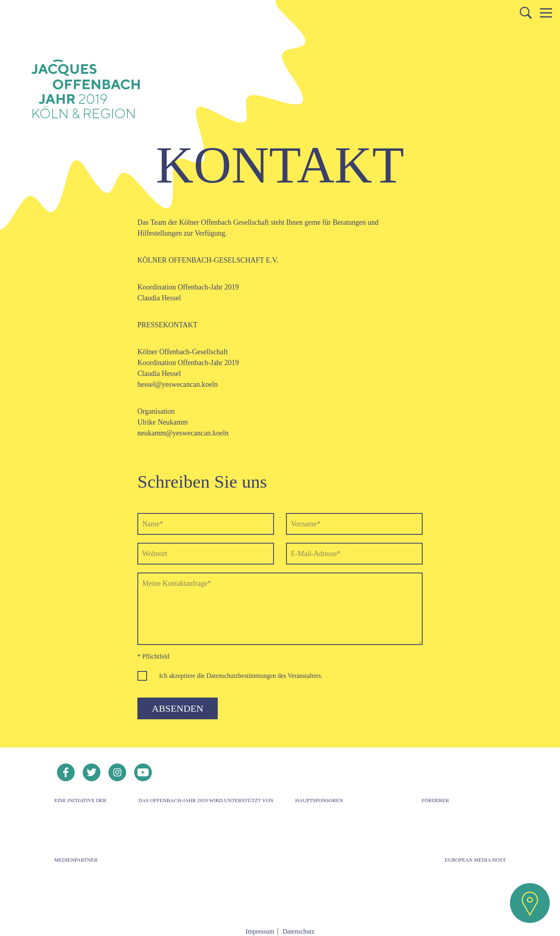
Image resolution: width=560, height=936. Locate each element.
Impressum (260, 931)
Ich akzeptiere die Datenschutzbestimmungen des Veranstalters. (241, 676)
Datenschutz (299, 931)
